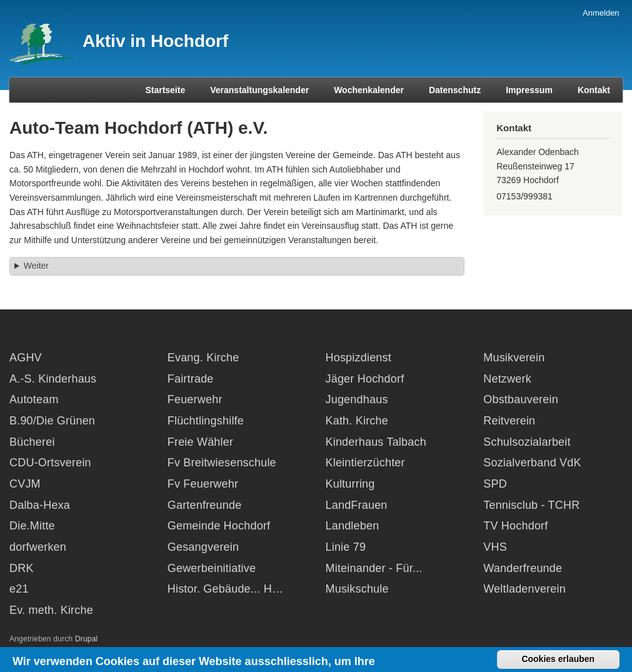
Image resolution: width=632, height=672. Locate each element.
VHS (495, 547)
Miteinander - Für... (374, 568)
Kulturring (350, 484)
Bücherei (32, 442)
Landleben (353, 526)
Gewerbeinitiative (212, 568)
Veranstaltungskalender (259, 90)
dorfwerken (38, 547)
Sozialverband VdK (532, 463)
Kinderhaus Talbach (376, 442)
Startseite (165, 90)
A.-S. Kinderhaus (53, 379)
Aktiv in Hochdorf (155, 41)
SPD (495, 484)
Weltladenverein (524, 589)
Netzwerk (507, 379)
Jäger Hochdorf (365, 379)
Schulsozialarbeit (527, 442)
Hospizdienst (359, 358)
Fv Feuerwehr (203, 484)
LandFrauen (357, 505)
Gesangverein (203, 547)
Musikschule (357, 589)
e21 (19, 589)
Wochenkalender (369, 90)
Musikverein (514, 358)
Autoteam (34, 399)
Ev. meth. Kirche (51, 610)
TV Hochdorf (515, 526)
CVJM (25, 484)
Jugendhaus (357, 399)
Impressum (529, 90)
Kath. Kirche (357, 421)
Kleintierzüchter (365, 463)
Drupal (87, 639)
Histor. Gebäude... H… (225, 589)
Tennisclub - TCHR (531, 505)
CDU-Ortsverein (50, 463)
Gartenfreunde (205, 505)
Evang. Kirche (203, 358)
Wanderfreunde (523, 568)
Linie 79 (346, 547)
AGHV (26, 358)
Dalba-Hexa (40, 505)
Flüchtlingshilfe (206, 421)
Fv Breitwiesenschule (222, 463)
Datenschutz (455, 90)
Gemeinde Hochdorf (219, 526)
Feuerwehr (195, 399)
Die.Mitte (32, 526)
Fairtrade (191, 379)
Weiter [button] (36, 266)
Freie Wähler (200, 442)
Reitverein (509, 421)
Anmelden (601, 13)
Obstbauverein (521, 399)
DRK (22, 568)
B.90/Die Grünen (52, 421)
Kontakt (594, 90)
